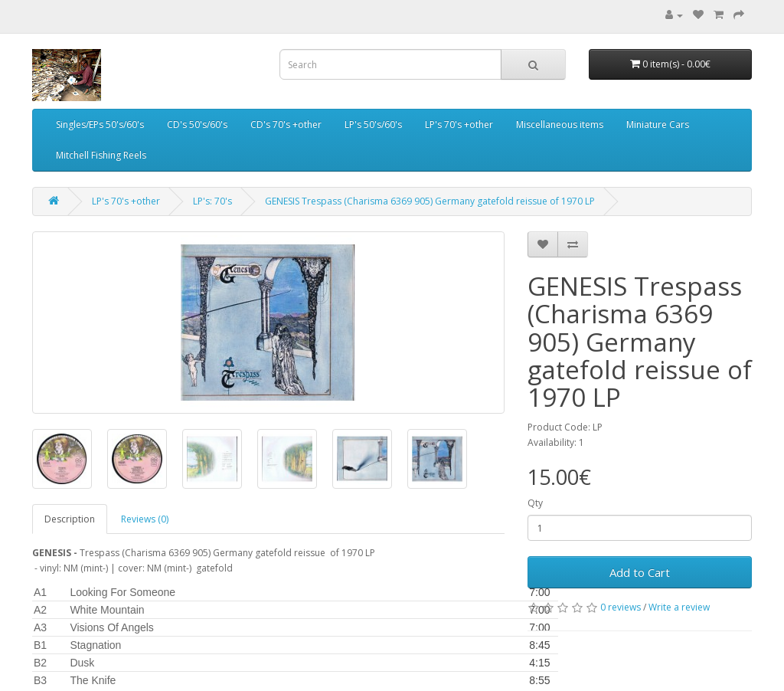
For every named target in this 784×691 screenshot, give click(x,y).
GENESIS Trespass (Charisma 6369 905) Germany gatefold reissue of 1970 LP (430, 201)
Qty (535, 503)
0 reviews (621, 607)
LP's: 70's (212, 201)
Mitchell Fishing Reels (101, 155)
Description (70, 519)
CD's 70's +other (286, 124)
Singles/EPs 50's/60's (100, 124)
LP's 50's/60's (373, 124)
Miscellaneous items (560, 124)
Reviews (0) (145, 519)
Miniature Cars (658, 124)
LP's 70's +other (459, 124)
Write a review (679, 607)
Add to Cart (640, 572)
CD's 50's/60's (197, 124)
